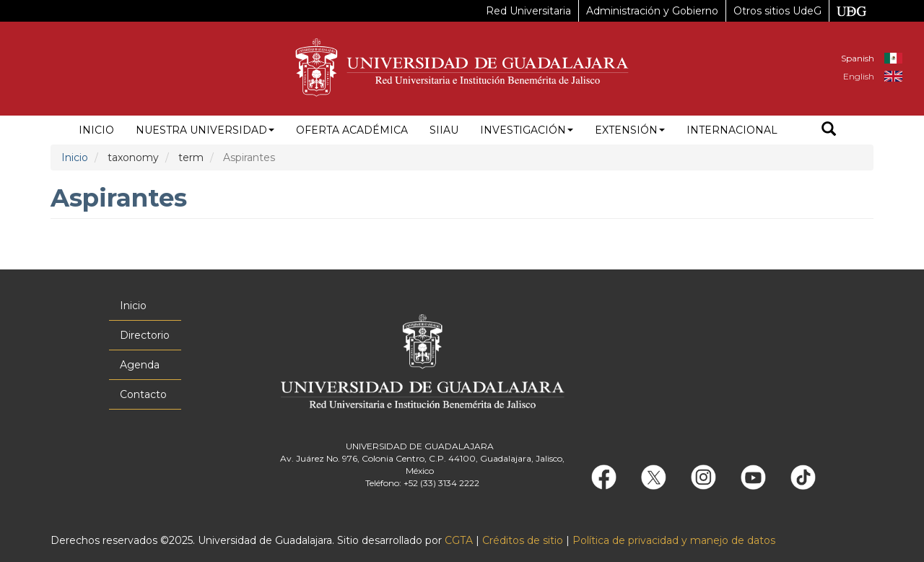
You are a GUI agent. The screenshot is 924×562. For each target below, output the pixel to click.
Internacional (732, 130)
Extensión (630, 130)
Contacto (143, 394)
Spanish (858, 58)
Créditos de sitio (523, 540)
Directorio (145, 335)
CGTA (459, 540)
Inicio (96, 130)
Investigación (527, 130)
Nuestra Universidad (205, 130)
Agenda (140, 365)
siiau (444, 130)
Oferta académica (352, 130)
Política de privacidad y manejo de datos (674, 540)
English (859, 76)
